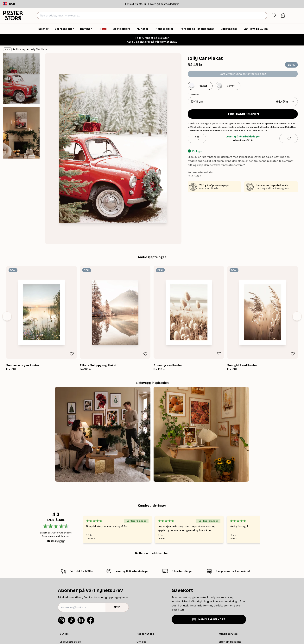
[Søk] (264, 15)
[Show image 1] (21, 79)
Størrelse (193, 94)
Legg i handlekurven (243, 114)
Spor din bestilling (230, 642)
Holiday (21, 49)
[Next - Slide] (297, 316)
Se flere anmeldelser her (152, 553)
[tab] (274, 16)
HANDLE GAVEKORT (209, 620)
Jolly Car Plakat (39, 49)
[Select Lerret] (228, 86)
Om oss (141, 642)
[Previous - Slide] (7, 316)
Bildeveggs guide (70, 642)
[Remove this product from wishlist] (289, 138)
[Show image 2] (21, 133)
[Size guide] (197, 138)
